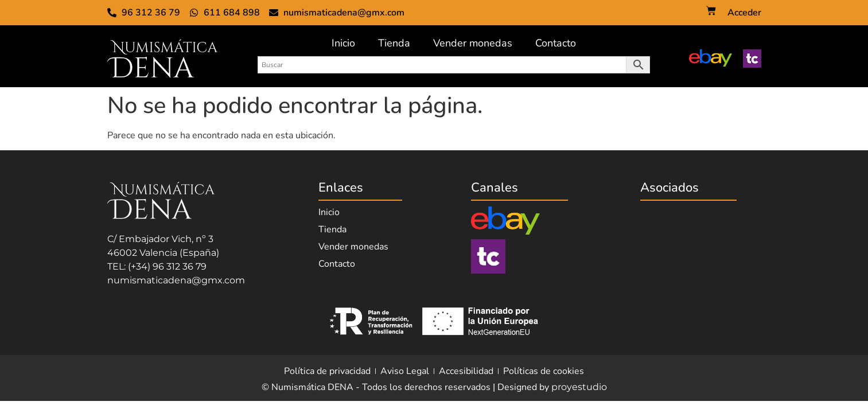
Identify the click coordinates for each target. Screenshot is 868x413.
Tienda (394, 43)
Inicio (343, 43)
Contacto (556, 43)
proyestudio (579, 387)
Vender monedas (473, 43)
